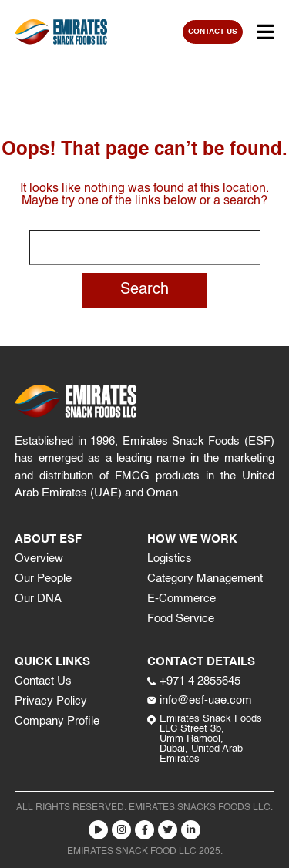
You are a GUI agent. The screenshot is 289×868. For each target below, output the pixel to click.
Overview (39, 558)
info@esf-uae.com (200, 700)
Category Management (205, 579)
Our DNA (38, 599)
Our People (43, 579)
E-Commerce (181, 599)
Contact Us (43, 681)
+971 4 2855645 (194, 681)
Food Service (181, 619)
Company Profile (57, 721)
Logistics (170, 558)
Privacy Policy (51, 701)
